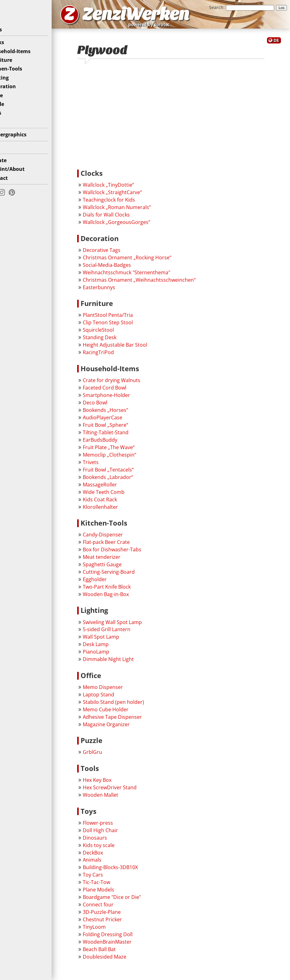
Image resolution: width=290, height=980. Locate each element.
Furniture (17, 69)
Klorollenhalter (119, 512)
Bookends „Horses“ (124, 415)
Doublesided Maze (123, 961)
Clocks (13, 51)
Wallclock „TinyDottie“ (127, 190)
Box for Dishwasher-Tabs (130, 554)
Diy (9, 157)
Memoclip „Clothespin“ (128, 459)
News (12, 39)
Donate (14, 169)
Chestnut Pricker (121, 924)
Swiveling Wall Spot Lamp (131, 627)
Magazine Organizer (125, 729)
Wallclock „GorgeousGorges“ (135, 227)
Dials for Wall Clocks (125, 219)
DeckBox (111, 857)
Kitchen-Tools (22, 78)
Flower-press (116, 827)
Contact (15, 187)
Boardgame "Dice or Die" (130, 902)
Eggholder (113, 584)
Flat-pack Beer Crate (125, 547)
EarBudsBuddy (118, 444)
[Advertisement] (180, 122)
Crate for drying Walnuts (130, 385)
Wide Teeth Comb (122, 497)
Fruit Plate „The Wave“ (127, 452)
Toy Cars (111, 880)
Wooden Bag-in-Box (124, 599)
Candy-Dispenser (121, 539)
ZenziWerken (167, 17)
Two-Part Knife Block (125, 591)
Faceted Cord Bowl (123, 392)
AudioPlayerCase (121, 422)
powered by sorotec (192, 27)
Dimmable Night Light (127, 664)
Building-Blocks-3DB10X (129, 872)
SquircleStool (117, 335)
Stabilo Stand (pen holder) (132, 707)
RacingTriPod (117, 357)
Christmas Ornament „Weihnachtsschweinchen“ (158, 285)
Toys (11, 131)
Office (12, 104)
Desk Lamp (114, 649)
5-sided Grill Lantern (125, 634)
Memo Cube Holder (124, 714)
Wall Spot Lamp (119, 642)
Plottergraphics (24, 144)
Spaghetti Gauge (121, 569)
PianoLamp (114, 657)
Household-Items (26, 60)
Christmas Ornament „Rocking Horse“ (145, 262)
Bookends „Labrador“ (126, 482)
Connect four (117, 909)
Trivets (109, 467)
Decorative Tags (120, 255)
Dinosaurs (113, 842)
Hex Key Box (115, 785)
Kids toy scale (117, 850)
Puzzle (13, 113)
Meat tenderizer (120, 562)
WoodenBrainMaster (126, 947)
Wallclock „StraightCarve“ (131, 197)
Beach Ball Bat (118, 954)
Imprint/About (23, 178)
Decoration (19, 95)
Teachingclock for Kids (127, 204)
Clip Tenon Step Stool (126, 327)
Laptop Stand (117, 699)
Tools (12, 122)
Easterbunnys (117, 292)
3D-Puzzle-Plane (120, 917)
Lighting (15, 87)
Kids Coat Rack (118, 504)
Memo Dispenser (121, 692)
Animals (110, 865)
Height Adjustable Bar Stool (133, 349)
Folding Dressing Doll (126, 939)
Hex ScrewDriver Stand (128, 792)
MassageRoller (118, 489)
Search (216, 7)
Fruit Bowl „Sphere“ (124, 430)
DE (276, 46)
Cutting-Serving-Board (127, 577)
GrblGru (111, 757)
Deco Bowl (113, 407)
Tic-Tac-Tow (115, 887)
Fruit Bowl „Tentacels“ (127, 474)
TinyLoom (113, 932)
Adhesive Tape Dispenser (131, 722)
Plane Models (117, 895)
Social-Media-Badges (125, 270)
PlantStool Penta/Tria (126, 320)
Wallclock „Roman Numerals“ (135, 212)
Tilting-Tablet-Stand (124, 437)
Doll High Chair (119, 835)
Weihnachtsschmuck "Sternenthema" (145, 277)
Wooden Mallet (119, 800)
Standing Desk (118, 342)
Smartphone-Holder (125, 400)
